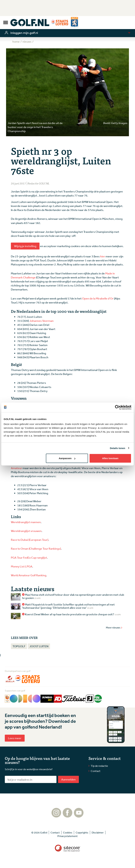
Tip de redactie (99, 766)
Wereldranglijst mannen (26, 522)
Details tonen (117, 448)
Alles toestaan (110, 458)
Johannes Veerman (42, 321)
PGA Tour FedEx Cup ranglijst (29, 557)
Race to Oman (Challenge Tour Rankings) (36, 548)
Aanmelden (68, 779)
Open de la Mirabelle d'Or (98, 298)
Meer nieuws (114, 628)
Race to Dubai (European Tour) (30, 540)
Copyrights (82, 832)
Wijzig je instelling (25, 246)
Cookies (68, 832)
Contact (96, 771)
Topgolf (19, 646)
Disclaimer (98, 832)
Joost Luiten (39, 646)
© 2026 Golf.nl (39, 832)
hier (103, 256)
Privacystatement (67, 836)
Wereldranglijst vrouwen (26, 531)
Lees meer (15, 738)
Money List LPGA (22, 566)
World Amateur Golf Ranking (29, 575)
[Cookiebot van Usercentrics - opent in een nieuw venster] (117, 407)
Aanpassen (67, 458)
